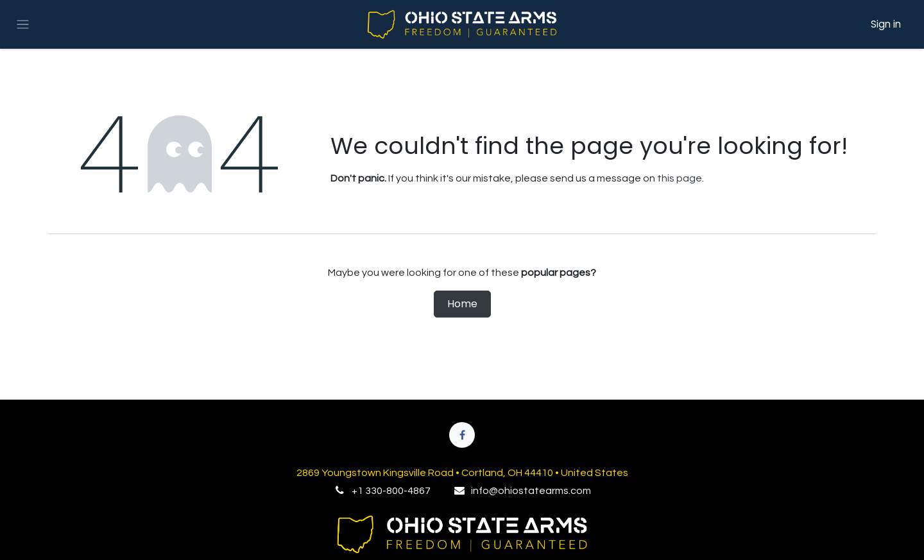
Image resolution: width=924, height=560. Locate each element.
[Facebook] (462, 435)
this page (680, 178)
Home (462, 304)
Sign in (886, 24)
